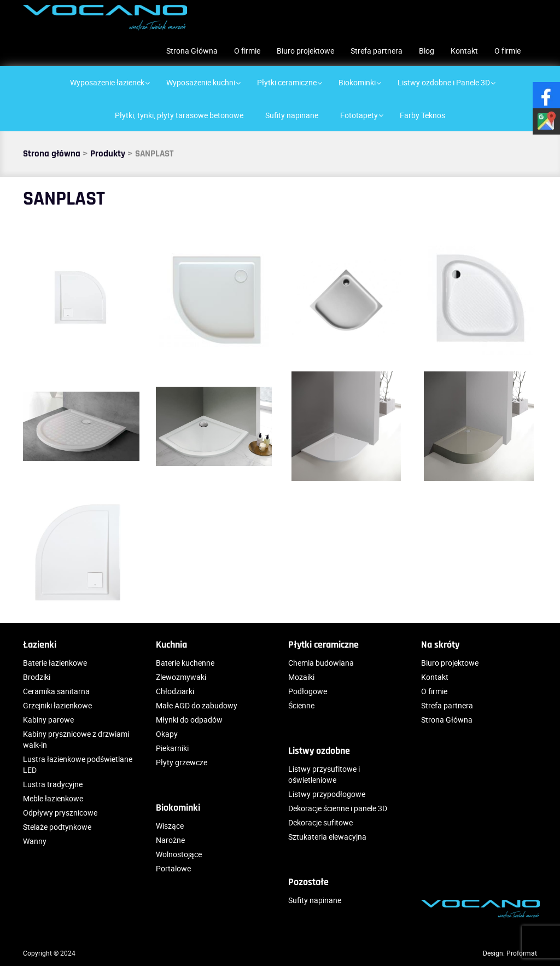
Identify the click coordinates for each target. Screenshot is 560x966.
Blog (427, 51)
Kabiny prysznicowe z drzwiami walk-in (76, 739)
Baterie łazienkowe (55, 663)
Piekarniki (172, 748)
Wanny (35, 841)
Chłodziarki (175, 691)
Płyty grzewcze (182, 762)
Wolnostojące (179, 854)
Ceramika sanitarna (56, 691)
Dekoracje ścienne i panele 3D (338, 808)
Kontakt (464, 51)
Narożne (170, 840)
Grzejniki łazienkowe (57, 705)
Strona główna (52, 154)
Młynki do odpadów (189, 720)
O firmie (247, 51)
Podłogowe (308, 691)
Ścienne (301, 705)
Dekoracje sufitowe (320, 822)
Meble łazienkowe (53, 798)
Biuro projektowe (305, 51)
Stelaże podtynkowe (57, 827)
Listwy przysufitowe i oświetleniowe (324, 774)
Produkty (108, 154)
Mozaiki (301, 677)
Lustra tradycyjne (53, 784)
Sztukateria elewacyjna (327, 837)
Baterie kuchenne (185, 663)
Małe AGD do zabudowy (197, 705)
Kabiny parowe (48, 720)
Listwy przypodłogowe (327, 794)
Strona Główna (192, 51)
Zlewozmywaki (181, 677)
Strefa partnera (377, 51)
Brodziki (37, 677)
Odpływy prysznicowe (60, 813)
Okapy (167, 734)
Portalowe (173, 868)
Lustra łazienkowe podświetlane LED (78, 764)
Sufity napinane (315, 900)
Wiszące (170, 826)
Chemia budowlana (321, 663)
